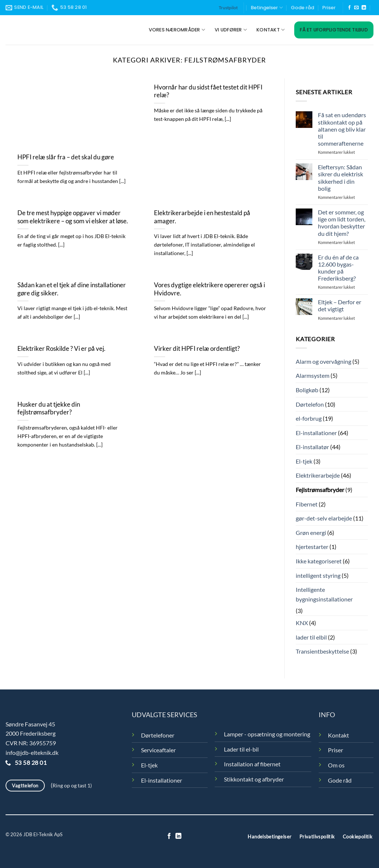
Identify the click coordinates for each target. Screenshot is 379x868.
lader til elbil (311, 637)
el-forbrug (309, 418)
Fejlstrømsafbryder (320, 490)
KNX (302, 623)
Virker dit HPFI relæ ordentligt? (197, 349)
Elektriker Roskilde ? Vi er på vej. (61, 349)
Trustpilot (228, 8)
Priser (329, 8)
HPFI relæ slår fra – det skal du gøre (66, 157)
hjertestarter (312, 547)
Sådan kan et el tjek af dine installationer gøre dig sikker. (72, 289)
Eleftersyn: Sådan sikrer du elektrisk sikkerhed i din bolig (341, 178)
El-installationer (316, 433)
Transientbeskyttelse (322, 651)
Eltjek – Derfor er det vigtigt (340, 305)
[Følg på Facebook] (349, 8)
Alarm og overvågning (323, 361)
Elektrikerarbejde (318, 475)
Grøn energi (311, 533)
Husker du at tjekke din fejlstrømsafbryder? (49, 408)
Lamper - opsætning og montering (267, 734)
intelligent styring (318, 575)
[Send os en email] (356, 8)
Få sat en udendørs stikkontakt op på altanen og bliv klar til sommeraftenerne (342, 129)
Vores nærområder (177, 30)
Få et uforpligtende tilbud (334, 30)
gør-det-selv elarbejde (324, 518)
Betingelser (267, 8)
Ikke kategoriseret (319, 561)
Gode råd (303, 8)
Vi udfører (231, 30)
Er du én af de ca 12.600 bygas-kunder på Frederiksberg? (338, 268)
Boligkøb (307, 390)
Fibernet (307, 504)
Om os (336, 765)
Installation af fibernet (252, 764)
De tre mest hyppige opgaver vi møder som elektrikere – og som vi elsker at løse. (73, 217)
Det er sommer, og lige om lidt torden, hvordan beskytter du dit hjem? (342, 223)
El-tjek (304, 461)
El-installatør (312, 447)
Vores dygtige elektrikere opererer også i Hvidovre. (209, 289)
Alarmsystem (313, 375)
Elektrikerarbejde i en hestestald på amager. (202, 217)
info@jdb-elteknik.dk (32, 752)
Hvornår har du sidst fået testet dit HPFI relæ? (208, 91)
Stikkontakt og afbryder (254, 779)
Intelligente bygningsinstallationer (324, 594)
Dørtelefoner (158, 735)
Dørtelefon (310, 404)
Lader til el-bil (241, 749)
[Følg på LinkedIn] (364, 8)
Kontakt (271, 30)
